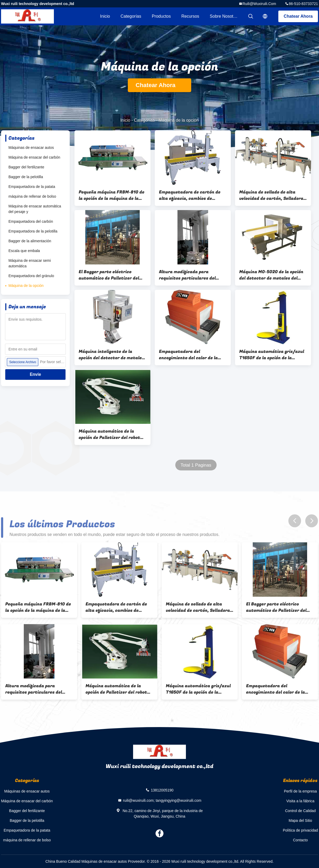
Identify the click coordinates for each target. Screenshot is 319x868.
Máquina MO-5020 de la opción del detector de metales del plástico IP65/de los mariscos (271, 275)
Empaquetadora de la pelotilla (33, 231)
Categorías (131, 16)
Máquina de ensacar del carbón (34, 157)
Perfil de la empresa (300, 791)
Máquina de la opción (26, 286)
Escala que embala (24, 251)
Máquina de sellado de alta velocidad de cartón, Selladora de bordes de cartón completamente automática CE (272, 195)
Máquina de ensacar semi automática (30, 263)
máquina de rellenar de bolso (32, 196)
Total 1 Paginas (196, 465)
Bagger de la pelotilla (26, 177)
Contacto (300, 840)
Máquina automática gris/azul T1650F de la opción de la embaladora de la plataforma (272, 355)
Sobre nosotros (224, 16)
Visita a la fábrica (300, 801)
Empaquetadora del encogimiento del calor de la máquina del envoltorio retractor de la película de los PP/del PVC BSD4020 (190, 355)
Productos (161, 16)
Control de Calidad (300, 811)
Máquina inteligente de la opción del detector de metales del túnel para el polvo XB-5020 (112, 355)
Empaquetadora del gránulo (31, 276)
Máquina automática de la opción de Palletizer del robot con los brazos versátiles (109, 434)
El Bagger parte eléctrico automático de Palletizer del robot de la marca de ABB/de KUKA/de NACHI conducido (109, 275)
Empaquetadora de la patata (32, 187)
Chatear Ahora (298, 16)
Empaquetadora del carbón (31, 221)
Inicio (105, 16)
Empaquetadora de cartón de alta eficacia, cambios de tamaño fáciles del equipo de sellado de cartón (190, 195)
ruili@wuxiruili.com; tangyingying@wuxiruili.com (162, 800)
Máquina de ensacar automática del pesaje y (35, 209)
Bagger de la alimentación (30, 241)
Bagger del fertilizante (26, 167)
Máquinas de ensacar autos (31, 148)
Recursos (190, 16)
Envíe (36, 374)
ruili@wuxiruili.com (259, 4)
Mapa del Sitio (300, 820)
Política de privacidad (300, 830)
